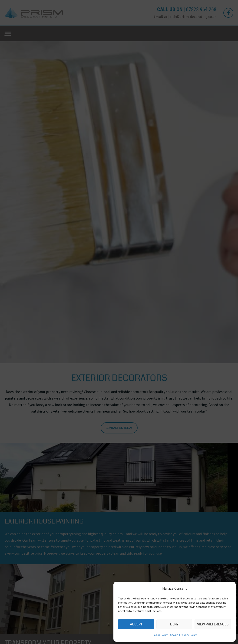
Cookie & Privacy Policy (183, 635)
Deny (174, 624)
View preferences (213, 624)
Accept (136, 624)
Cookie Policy (160, 635)
